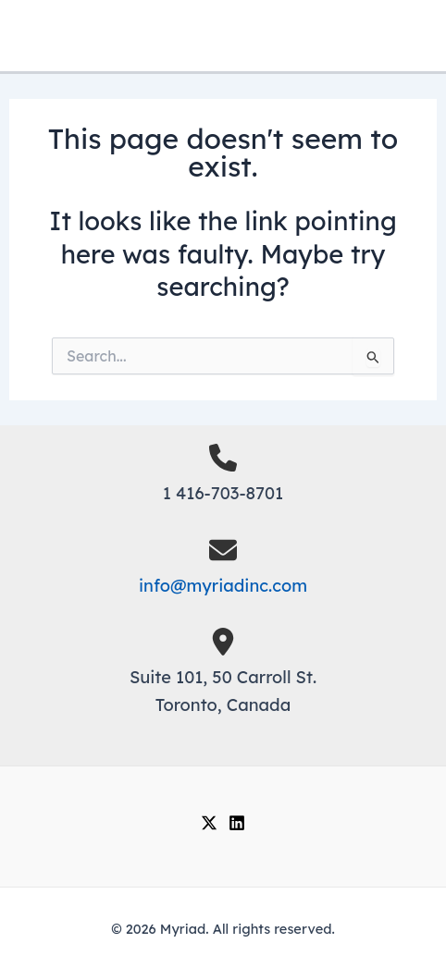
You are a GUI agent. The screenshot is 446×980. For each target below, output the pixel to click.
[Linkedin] (237, 823)
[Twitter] (209, 823)
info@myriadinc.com (223, 586)
